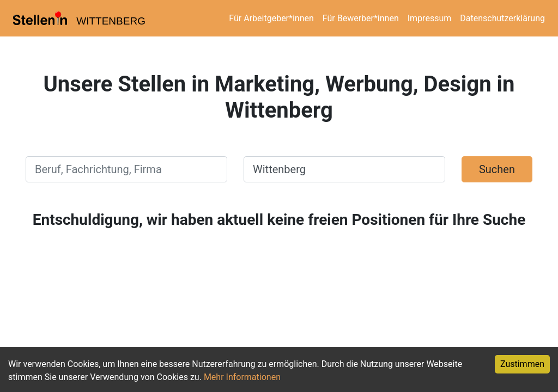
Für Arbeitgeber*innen (271, 18)
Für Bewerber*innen (361, 18)
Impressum (430, 18)
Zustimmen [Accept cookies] (522, 364)
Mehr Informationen (242, 377)
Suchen (497, 169)
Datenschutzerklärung (502, 18)
